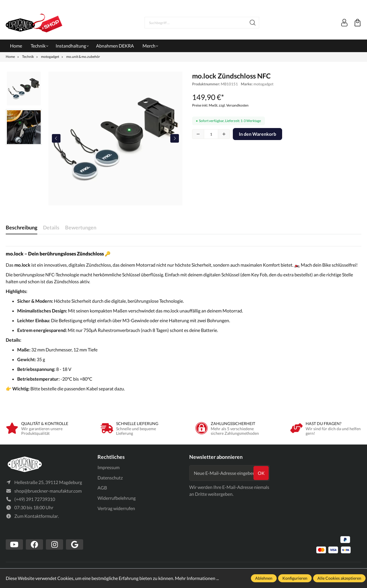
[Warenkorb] (358, 23)
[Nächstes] (175, 138)
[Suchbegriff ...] (196, 23)
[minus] (198, 134)
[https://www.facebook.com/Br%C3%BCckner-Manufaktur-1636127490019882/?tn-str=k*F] (34, 544)
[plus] (224, 134)
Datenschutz (110, 478)
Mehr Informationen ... (197, 578)
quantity (211, 134)
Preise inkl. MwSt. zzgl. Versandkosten (220, 105)
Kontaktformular (41, 516)
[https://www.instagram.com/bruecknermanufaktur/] (54, 544)
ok (261, 473)
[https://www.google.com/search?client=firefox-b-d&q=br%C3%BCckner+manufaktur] (75, 544)
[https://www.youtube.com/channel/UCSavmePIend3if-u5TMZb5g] (14, 544)
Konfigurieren (295, 578)
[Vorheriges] (56, 138)
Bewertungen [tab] (81, 227)
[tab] (22, 228)
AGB (102, 488)
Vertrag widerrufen (116, 508)
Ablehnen (264, 578)
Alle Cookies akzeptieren (339, 578)
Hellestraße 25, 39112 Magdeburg (48, 482)
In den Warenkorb (257, 134)
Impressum (109, 467)
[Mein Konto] (344, 23)
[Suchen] (253, 23)
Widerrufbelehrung (117, 498)
